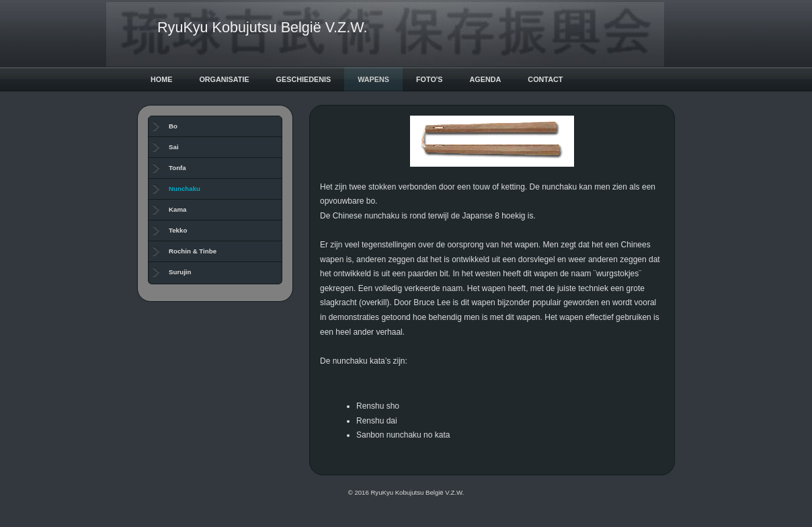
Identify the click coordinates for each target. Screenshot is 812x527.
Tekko (178, 230)
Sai (174, 147)
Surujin (180, 272)
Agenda (486, 79)
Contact (545, 79)
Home (161, 79)
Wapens (373, 79)
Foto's (430, 79)
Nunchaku (185, 189)
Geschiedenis (304, 79)
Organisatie (224, 79)
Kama (177, 209)
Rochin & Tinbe (193, 251)
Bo (173, 126)
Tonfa (177, 168)
